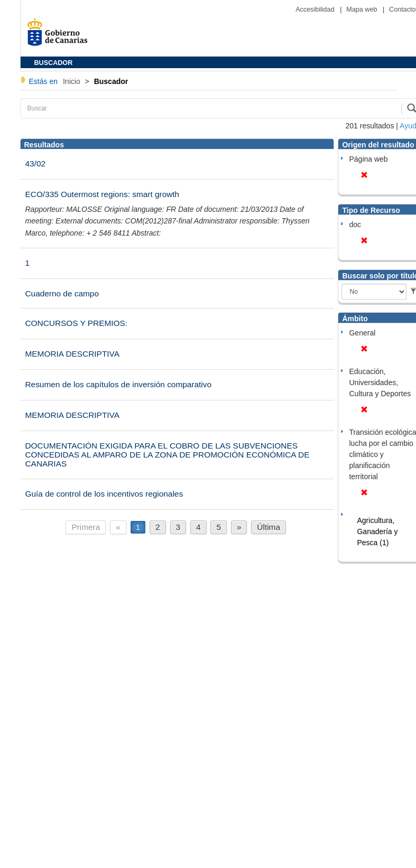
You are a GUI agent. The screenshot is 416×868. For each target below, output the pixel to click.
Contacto (402, 10)
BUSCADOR (54, 63)
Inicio (73, 81)
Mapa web (363, 10)
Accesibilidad (316, 10)
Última (269, 527)
